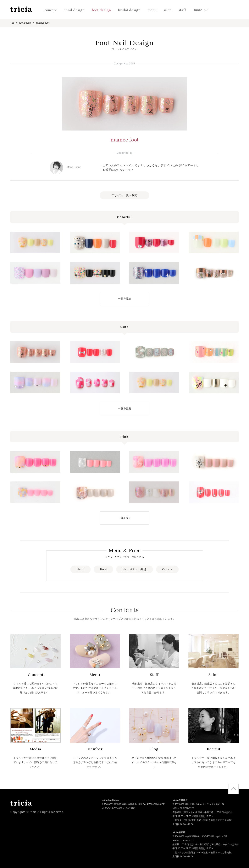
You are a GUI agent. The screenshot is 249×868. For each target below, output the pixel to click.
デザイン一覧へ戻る (124, 195)
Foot (103, 569)
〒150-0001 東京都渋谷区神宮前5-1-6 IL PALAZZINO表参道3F (133, 805)
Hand (81, 569)
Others (167, 569)
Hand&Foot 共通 (135, 569)
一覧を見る (125, 299)
